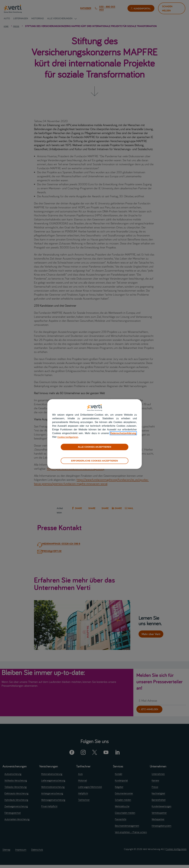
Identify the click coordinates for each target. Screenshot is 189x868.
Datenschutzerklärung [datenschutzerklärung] (123, 433)
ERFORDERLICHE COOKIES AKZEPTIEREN (94, 461)
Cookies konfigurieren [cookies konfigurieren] (70, 437)
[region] (95, 434)
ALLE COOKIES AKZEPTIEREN (94, 447)
